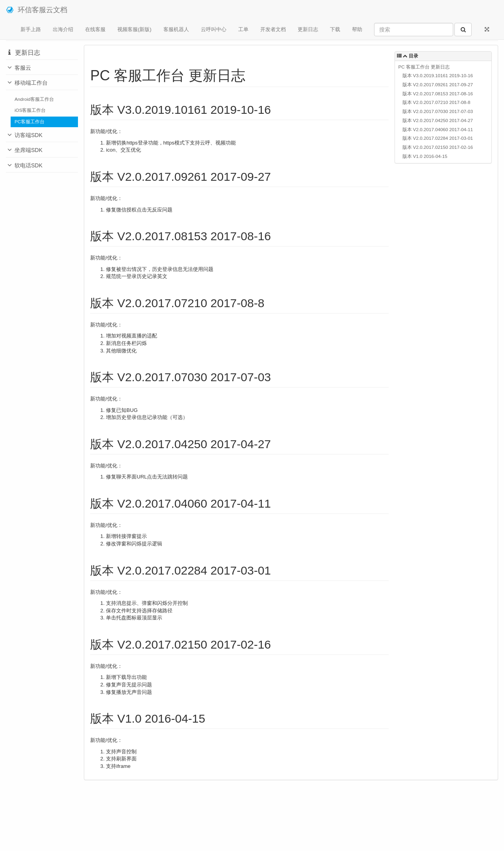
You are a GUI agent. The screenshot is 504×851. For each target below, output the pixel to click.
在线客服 (95, 29)
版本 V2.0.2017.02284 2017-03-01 (438, 138)
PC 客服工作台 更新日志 (424, 67)
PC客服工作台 (30, 121)
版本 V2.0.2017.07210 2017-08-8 (436, 102)
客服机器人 (176, 29)
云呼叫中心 (214, 29)
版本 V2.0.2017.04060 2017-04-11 (438, 129)
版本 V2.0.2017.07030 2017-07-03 (438, 111)
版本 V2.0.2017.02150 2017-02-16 (438, 147)
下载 (335, 29)
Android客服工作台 (34, 99)
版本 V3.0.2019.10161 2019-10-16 (438, 75)
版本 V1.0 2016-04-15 (425, 156)
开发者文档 (273, 29)
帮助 (357, 29)
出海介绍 (63, 29)
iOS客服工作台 (30, 110)
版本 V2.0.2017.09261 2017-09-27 (438, 84)
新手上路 (31, 29)
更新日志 (308, 29)
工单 (243, 29)
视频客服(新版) (134, 29)
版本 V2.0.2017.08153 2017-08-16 (438, 94)
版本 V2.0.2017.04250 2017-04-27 (438, 120)
